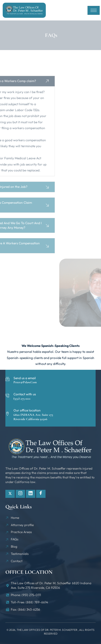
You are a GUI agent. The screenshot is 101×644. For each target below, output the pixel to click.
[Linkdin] (31, 494)
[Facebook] (41, 494)
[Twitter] (10, 494)
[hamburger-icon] (94, 10)
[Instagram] (20, 494)
